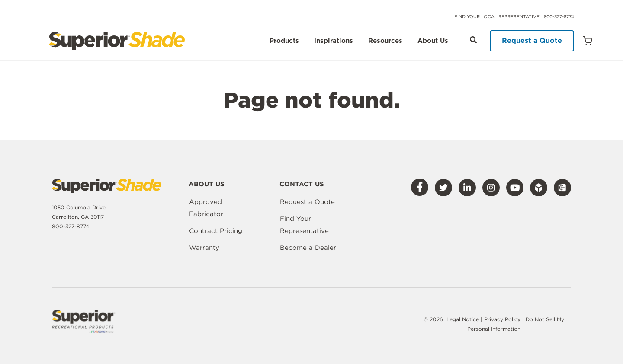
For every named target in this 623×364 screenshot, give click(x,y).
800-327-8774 (559, 16)
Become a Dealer (308, 248)
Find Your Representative (304, 225)
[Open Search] (473, 40)
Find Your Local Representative (497, 16)
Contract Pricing (216, 231)
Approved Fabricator (206, 208)
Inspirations (334, 41)
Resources (385, 41)
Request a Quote (532, 40)
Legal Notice (463, 319)
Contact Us (302, 185)
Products (284, 41)
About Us (433, 41)
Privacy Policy (503, 319)
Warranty (204, 248)
